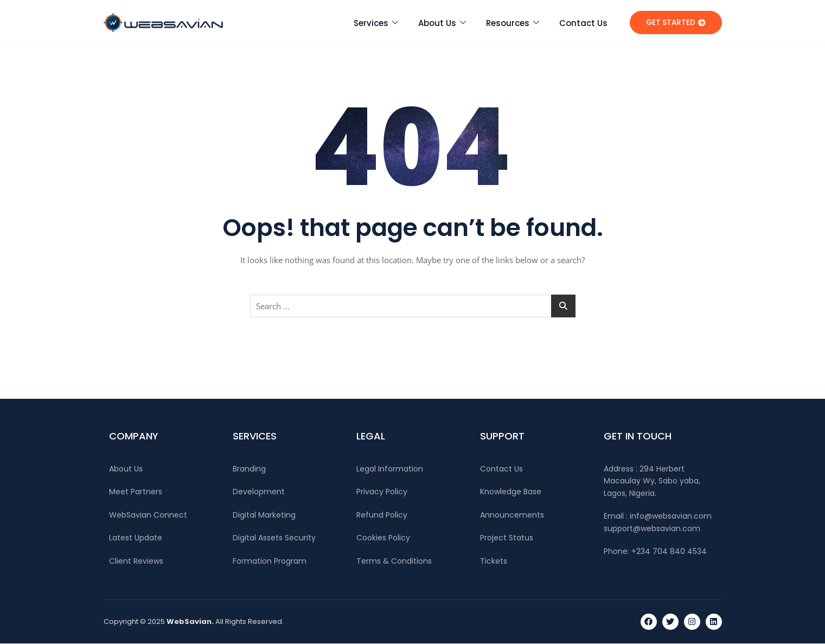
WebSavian (189, 622)
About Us (442, 23)
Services (376, 23)
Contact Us (583, 23)
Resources (513, 23)
